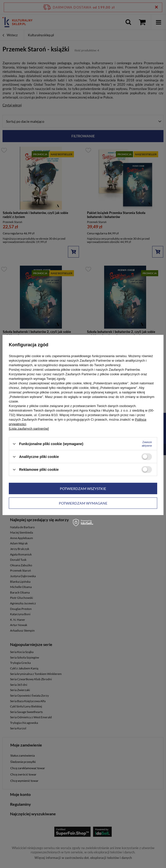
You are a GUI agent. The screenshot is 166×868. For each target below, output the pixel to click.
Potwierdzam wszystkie (83, 488)
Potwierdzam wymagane (83, 503)
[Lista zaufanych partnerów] (29, 429)
